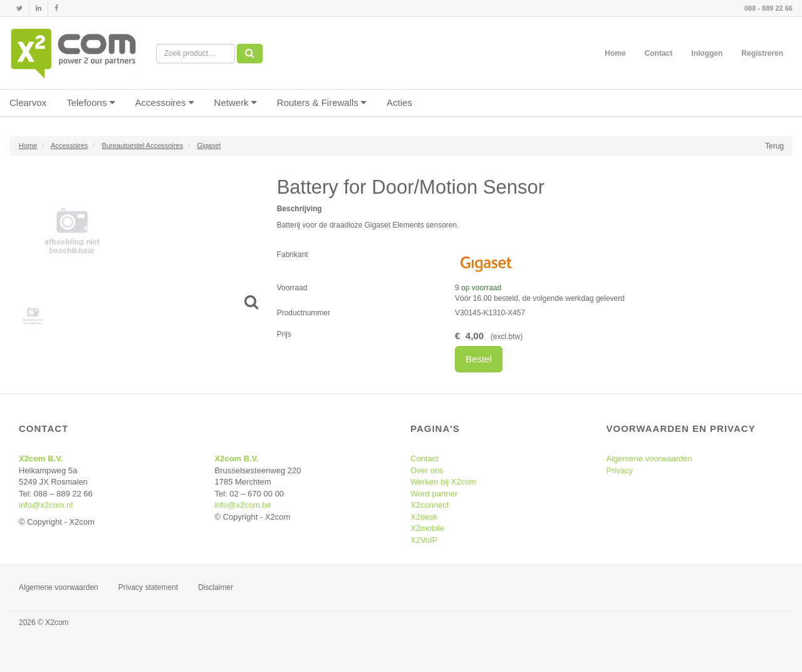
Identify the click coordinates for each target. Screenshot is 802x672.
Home (615, 53)
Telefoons (91, 102)
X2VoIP (424, 540)
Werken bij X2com (443, 482)
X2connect (430, 505)
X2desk (424, 517)
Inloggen (707, 53)
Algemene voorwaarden (649, 459)
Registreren (762, 53)
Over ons (427, 470)
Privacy (620, 470)
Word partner (434, 494)
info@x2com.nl (46, 505)
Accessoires (165, 102)
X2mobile (427, 528)
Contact (659, 53)
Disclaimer (216, 587)
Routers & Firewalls (322, 102)
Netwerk (236, 102)
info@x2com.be (243, 505)
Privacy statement (148, 587)
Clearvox (28, 102)
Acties (399, 102)
